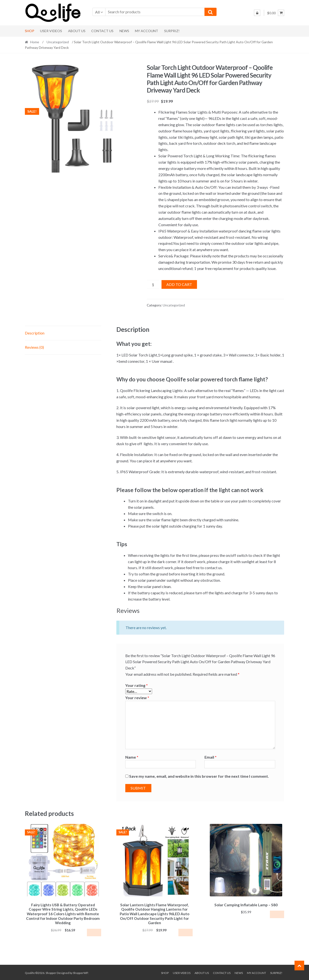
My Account (147, 31)
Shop (30, 31)
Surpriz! (172, 31)
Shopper (51, 972)
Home (35, 42)
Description (35, 333)
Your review (137, 698)
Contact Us (102, 31)
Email (211, 757)
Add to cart (179, 284)
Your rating (137, 685)
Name (132, 757)
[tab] (63, 333)
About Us (77, 31)
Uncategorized (58, 42)
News (124, 31)
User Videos (51, 31)
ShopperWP (80, 972)
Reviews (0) (34, 347)
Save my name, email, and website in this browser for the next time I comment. (199, 776)
